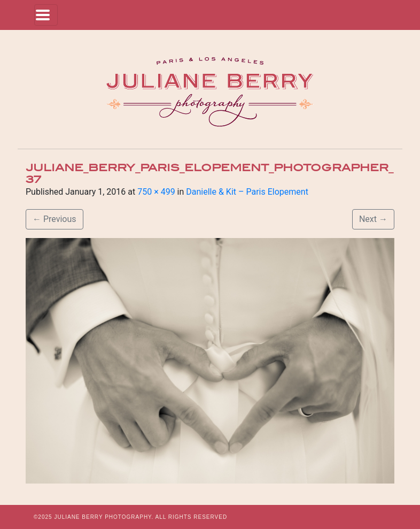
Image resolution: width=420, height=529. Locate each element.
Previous (55, 219)
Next (373, 219)
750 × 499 (156, 192)
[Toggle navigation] (46, 15)
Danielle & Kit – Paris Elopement (247, 192)
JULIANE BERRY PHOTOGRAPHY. (104, 517)
